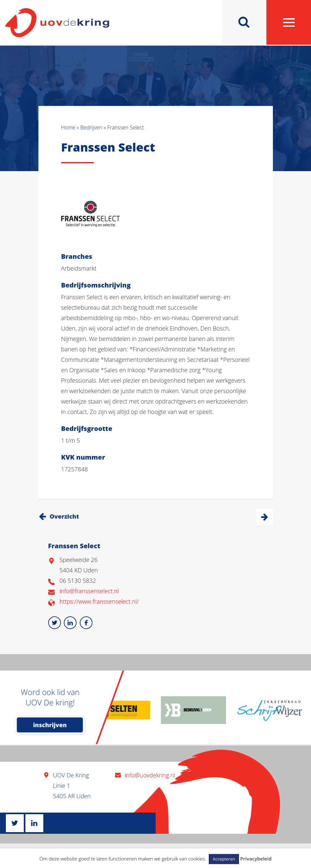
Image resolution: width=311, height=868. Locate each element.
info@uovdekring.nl (150, 775)
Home (68, 127)
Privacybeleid (256, 859)
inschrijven (50, 725)
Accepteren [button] (224, 859)
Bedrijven (91, 127)
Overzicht (64, 516)
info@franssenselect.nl (89, 591)
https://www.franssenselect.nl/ (99, 601)
